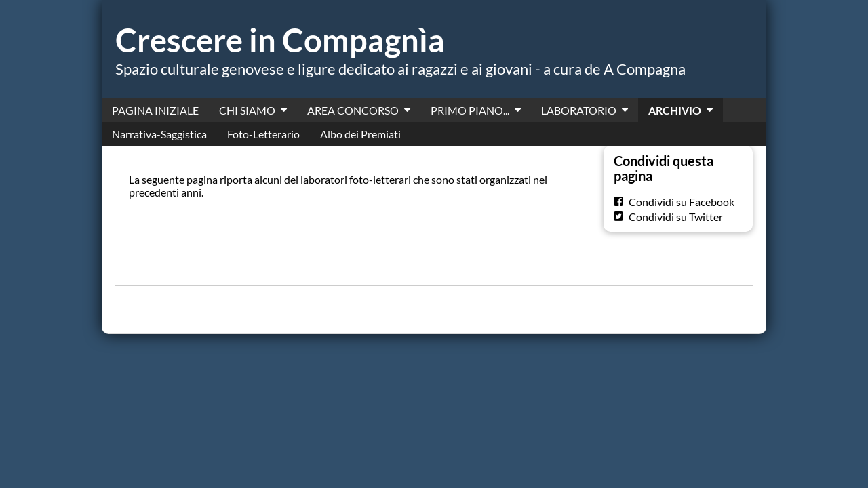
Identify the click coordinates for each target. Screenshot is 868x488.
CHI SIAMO (247, 110)
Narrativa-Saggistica (159, 134)
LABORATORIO (579, 110)
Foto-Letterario (263, 134)
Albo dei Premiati (360, 134)
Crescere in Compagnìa (280, 40)
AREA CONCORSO (353, 110)
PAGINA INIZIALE (155, 110)
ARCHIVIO (675, 110)
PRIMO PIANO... (470, 110)
